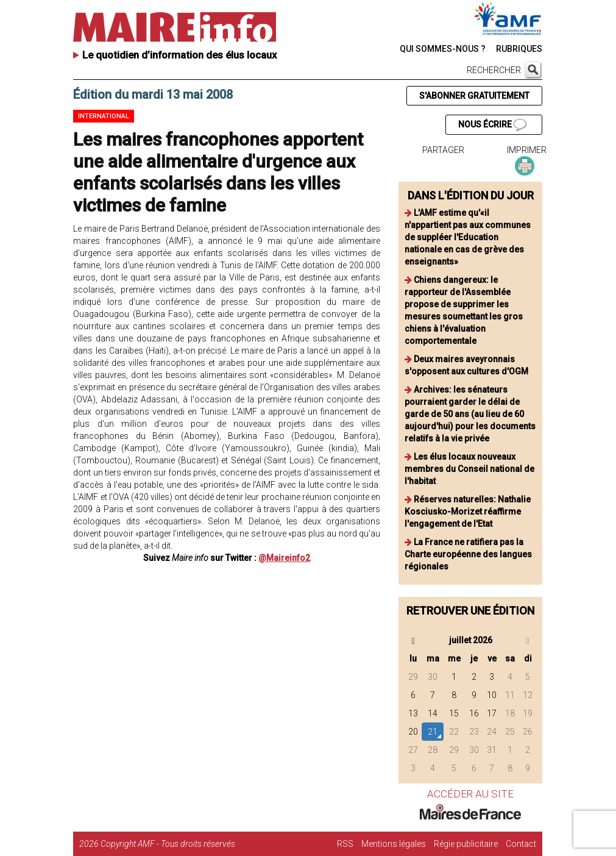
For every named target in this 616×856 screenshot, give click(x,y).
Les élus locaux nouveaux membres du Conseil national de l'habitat (469, 469)
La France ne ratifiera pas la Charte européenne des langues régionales (468, 554)
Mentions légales (394, 844)
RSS (345, 844)
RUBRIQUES (519, 49)
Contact (521, 844)
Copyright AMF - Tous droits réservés (168, 844)
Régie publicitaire (466, 844)
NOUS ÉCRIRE (492, 125)
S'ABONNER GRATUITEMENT (474, 96)
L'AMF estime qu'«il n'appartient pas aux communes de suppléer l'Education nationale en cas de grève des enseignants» (468, 237)
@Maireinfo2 (284, 558)
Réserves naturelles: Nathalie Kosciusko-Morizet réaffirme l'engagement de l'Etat (468, 512)
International (104, 116)
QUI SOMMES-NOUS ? (443, 49)
